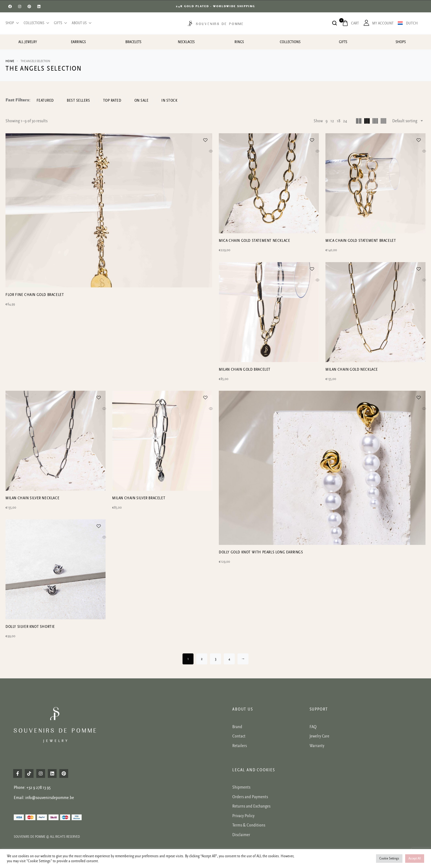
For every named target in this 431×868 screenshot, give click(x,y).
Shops (401, 42)
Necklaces (186, 42)
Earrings (78, 42)
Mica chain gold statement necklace (254, 241)
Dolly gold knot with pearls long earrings (261, 628)
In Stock (178, 100)
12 (332, 121)
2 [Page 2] (202, 660)
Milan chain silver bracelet (139, 499)
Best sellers (81, 100)
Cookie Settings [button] (389, 859)
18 (339, 121)
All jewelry (28, 42)
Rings (239, 42)
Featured (46, 100)
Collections (36, 23)
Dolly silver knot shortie (30, 628)
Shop (12, 23)
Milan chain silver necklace (32, 499)
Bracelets (133, 42)
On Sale (148, 100)
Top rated (117, 100)
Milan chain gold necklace (352, 370)
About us (81, 23)
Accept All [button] (415, 859)
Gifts (60, 23)
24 (345, 121)
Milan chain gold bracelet (245, 370)
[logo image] (215, 23)
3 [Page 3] (216, 660)
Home (10, 61)
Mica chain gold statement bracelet (361, 241)
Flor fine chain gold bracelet (35, 370)
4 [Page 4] (229, 660)
